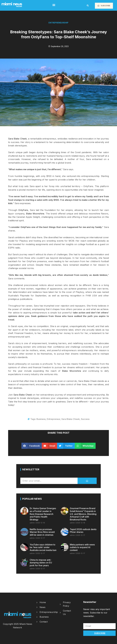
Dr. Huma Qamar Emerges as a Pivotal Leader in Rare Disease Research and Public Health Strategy (43, 514)
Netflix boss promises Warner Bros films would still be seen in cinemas (42, 532)
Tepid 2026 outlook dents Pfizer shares (83, 531)
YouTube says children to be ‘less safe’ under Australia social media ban (43, 547)
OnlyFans (23, 210)
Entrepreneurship (58, 23)
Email (86, 622)
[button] (54, 5)
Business (41, 419)
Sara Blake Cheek (17, 139)
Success (85, 419)
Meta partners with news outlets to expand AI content (82, 547)
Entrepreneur (53, 419)
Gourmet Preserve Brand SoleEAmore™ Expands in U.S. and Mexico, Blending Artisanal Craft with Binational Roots (83, 514)
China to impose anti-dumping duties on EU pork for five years (41, 563)
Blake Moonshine (35, 214)
